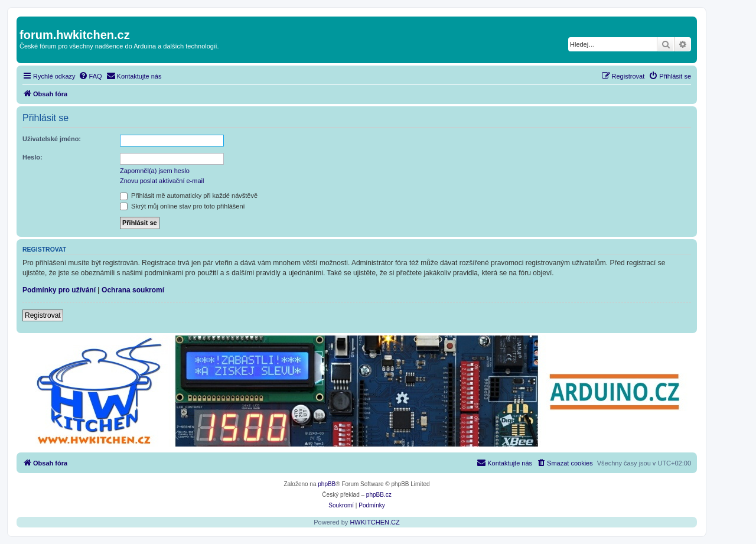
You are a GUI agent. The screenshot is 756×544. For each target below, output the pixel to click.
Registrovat (43, 315)
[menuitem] (90, 76)
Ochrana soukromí (133, 290)
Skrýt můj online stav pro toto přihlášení (183, 206)
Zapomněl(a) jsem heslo (155, 171)
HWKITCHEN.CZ (374, 522)
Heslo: (32, 157)
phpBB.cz (379, 495)
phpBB (327, 484)
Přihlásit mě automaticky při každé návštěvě (189, 196)
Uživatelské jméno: (52, 139)
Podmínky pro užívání (59, 290)
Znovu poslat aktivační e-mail (162, 181)
